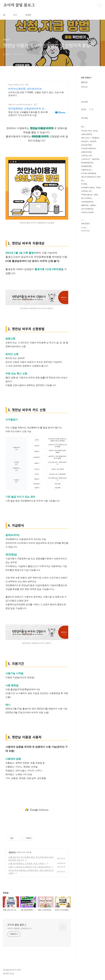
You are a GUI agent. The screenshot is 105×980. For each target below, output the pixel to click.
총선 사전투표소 (87, 198)
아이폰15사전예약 (87, 212)
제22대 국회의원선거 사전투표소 (91, 179)
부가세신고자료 (86, 131)
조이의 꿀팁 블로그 (19, 5)
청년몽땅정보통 (86, 166)
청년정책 (93, 141)
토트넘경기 (85, 141)
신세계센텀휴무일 (87, 202)
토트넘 (95, 131)
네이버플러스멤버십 (88, 188)
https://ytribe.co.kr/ (16, 85)
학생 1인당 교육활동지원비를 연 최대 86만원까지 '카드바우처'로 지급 (28, 114)
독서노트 (84, 87)
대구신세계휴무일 (87, 209)
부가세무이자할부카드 (89, 149)
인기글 (91, 109)
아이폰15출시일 (87, 195)
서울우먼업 (95, 159)
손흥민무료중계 (86, 134)
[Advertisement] (37, 810)
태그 (15, 15)
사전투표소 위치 (87, 156)
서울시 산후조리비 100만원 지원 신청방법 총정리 (29, 867)
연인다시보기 (86, 138)
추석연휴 (84, 184)
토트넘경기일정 (86, 145)
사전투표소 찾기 (87, 191)
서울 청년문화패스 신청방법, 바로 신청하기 (27, 863)
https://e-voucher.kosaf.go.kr (20, 104)
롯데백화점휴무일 (87, 163)
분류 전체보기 (86, 78)
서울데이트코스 (86, 170)
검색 (93, 5)
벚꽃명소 (93, 205)
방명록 (28, 15)
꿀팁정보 (12, 852)
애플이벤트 (85, 205)
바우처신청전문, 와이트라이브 (25, 89)
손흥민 (96, 195)
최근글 (84, 109)
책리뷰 (98, 188)
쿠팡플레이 (95, 138)
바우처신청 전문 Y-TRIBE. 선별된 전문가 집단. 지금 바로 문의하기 (36, 94)
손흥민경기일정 (86, 152)
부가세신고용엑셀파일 (89, 173)
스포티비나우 (86, 159)
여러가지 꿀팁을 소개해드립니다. (20, 929)
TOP (100, 971)
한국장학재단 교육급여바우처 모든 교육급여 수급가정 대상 (27, 109)
